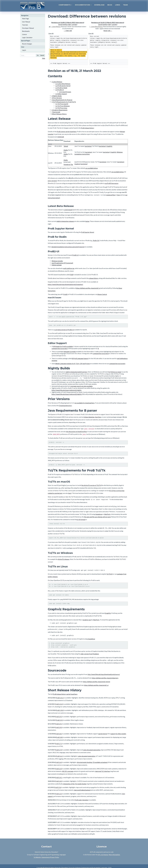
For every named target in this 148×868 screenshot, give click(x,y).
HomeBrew (91, 636)
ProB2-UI (75, 255)
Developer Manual (28, 28)
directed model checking (85, 759)
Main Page (25, 19)
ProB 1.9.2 (59, 717)
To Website (37, 854)
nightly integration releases (65, 221)
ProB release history (87, 128)
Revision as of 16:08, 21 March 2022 (63, 23)
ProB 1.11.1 (60, 695)
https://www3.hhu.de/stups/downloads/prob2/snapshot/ (65, 284)
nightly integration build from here (76, 372)
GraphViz (109, 146)
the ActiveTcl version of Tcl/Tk (91, 485)
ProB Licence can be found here (67, 132)
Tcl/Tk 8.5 (110, 572)
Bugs (110, 5)
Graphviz (77, 164)
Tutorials (25, 25)
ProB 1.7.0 (59, 747)
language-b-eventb (70, 351)
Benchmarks (26, 31)
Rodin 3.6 (96, 240)
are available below (92, 168)
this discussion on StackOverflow (77, 431)
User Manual (26, 22)
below (87, 221)
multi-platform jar (69, 268)
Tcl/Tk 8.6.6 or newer (115, 372)
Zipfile (66, 150)
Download (99, 5)
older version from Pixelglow (90, 651)
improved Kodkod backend (82, 787)
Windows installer (57, 261)
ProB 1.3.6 (58, 784)
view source (80, 23)
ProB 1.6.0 (59, 759)
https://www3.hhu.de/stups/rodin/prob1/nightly (66, 390)
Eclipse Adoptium (89, 417)
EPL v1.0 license (103, 852)
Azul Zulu (98, 417)
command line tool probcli (60, 348)
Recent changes (27, 44)
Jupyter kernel (103, 731)
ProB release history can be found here (65, 691)
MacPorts (107, 513)
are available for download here (85, 402)
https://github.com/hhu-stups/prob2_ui (88, 288)
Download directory (65, 405)
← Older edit (68, 31)
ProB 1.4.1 (59, 774)
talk (69, 24)
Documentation (83, 5)
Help (44, 58)
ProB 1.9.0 (59, 724)
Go (38, 55)
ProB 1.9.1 (59, 721)
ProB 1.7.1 (59, 741)
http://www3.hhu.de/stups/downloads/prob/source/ (104, 671)
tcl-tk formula (81, 519)
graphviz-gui (87, 617)
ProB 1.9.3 (59, 714)
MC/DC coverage (68, 768)
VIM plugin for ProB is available (63, 346)
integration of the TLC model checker (75, 781)
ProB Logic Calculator (82, 797)
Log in (24, 50)
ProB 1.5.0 (59, 766)
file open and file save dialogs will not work (97, 516)
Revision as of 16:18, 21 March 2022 (103, 23)
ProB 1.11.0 (59, 701)
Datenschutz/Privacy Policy (50, 854)
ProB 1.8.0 (59, 734)
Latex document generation (92, 747)
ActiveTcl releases (64, 557)
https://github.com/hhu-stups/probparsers (105, 675)
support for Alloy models (118, 731)
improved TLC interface (103, 768)
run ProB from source (112, 183)
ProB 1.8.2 (59, 731)
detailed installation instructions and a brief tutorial (68, 247)
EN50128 (61, 137)
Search (42, 55)
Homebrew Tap (68, 165)
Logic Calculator (27, 37)
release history (94, 278)
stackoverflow (111, 195)
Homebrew (99, 513)
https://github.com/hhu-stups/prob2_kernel (96, 679)
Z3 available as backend (100, 759)
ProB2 (65, 294)
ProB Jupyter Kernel (88, 232)
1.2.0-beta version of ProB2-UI (64, 329)
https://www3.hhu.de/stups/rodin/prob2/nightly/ (67, 394)
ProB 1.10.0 (60, 707)
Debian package (57, 265)
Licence (24, 34)
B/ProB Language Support (80, 358)
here (119, 195)
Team (125, 5)
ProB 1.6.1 (59, 753)
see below (88, 146)
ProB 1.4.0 (59, 778)
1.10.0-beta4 (68, 209)
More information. (114, 852)
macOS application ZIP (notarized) (62, 263)
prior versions (52, 181)
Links (118, 5)
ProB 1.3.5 (59, 791)
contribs (74, 24)
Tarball (66, 146)
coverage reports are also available (81, 386)
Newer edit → (108, 31)
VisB (72, 274)
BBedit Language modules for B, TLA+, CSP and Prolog (72, 363)
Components (65, 5)
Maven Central (102, 294)
